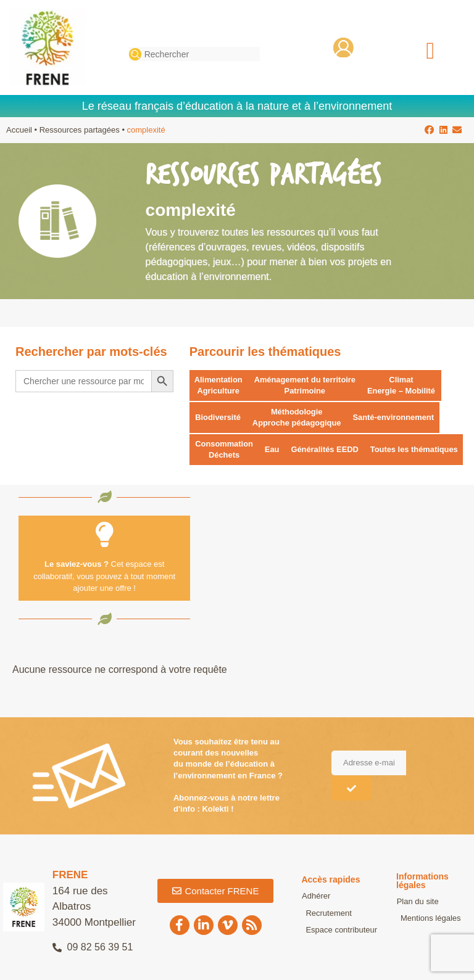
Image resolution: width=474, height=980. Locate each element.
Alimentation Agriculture (219, 385)
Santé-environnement (395, 418)
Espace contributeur (337, 930)
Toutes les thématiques (416, 450)
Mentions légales (426, 919)
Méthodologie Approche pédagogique (298, 417)
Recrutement (324, 914)
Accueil (19, 130)
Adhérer (315, 897)
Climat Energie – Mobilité (403, 385)
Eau (273, 450)
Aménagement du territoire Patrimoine (306, 385)
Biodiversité (218, 418)
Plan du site (417, 902)
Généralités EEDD (326, 450)
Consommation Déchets (224, 450)
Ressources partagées (80, 130)
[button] (430, 50)
